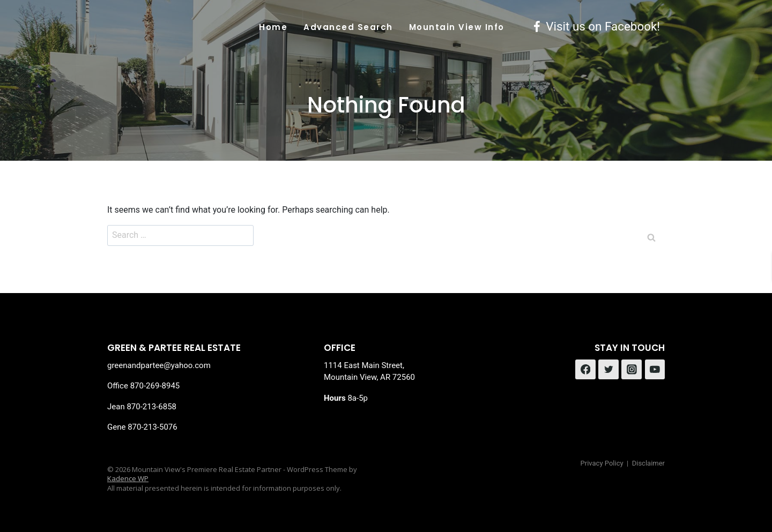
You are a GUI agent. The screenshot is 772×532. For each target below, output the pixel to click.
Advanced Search (348, 27)
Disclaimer (648, 463)
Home (273, 27)
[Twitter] (608, 370)
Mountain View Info (457, 27)
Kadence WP (128, 478)
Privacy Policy (602, 463)
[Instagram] (632, 370)
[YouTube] (655, 370)
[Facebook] (585, 370)
